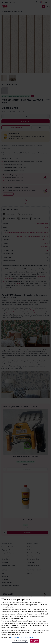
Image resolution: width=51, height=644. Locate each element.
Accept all (34, 641)
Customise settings (20, 641)
